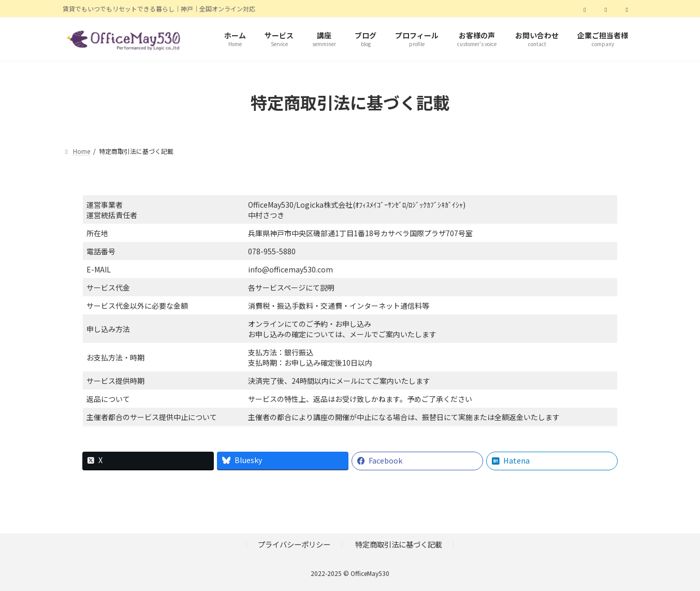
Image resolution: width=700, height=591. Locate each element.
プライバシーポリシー (294, 544)
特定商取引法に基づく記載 (399, 544)
